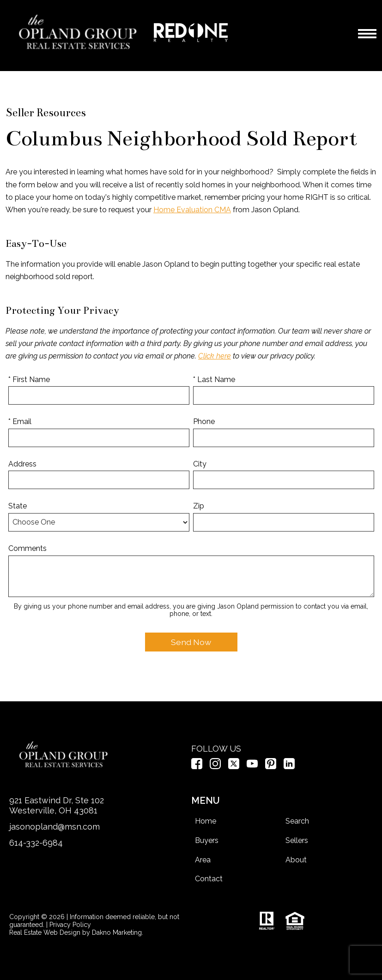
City (200, 464)
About (296, 860)
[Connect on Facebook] (197, 767)
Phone (204, 421)
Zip (199, 506)
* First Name (29, 379)
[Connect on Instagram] (215, 767)
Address (22, 464)
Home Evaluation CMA (192, 210)
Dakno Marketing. (118, 932)
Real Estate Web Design (45, 932)
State (18, 506)
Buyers (207, 840)
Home (206, 821)
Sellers (297, 840)
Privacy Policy (70, 925)
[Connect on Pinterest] (271, 767)
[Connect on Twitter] (234, 767)
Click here (215, 356)
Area (203, 860)
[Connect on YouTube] (252, 767)
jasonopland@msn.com (55, 827)
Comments (27, 548)
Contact (209, 879)
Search (297, 821)
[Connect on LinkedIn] (289, 767)
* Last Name (214, 379)
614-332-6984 (36, 843)
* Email (20, 421)
